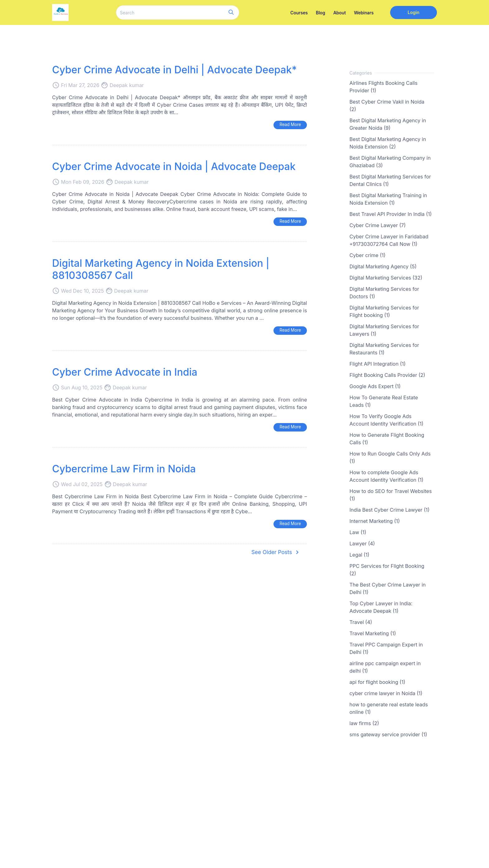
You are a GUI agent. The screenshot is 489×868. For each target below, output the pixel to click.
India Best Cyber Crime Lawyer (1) (390, 510)
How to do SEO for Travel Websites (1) (391, 495)
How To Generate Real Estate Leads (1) (384, 401)
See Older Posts (275, 554)
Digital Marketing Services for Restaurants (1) (384, 349)
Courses (299, 13)
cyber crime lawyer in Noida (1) (386, 693)
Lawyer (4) (362, 544)
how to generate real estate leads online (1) (389, 708)
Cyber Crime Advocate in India (125, 373)
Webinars (364, 13)
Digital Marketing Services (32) (386, 278)
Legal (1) (360, 555)
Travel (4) (361, 622)
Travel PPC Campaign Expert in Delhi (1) (386, 648)
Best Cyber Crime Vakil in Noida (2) (387, 105)
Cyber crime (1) (368, 255)
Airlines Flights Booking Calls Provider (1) (384, 87)
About (340, 13)
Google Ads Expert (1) (375, 386)
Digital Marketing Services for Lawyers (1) (384, 330)
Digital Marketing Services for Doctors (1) (384, 293)
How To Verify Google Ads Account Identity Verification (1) (387, 420)
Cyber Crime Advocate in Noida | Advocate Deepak (174, 167)
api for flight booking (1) (378, 682)
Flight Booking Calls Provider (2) (387, 375)
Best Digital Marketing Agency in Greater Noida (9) (388, 124)
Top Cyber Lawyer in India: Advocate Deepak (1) (381, 607)
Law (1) (358, 532)
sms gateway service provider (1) (388, 734)
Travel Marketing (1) (373, 633)
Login (414, 12)
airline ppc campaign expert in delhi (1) (385, 667)
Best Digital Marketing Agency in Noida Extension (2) (388, 143)
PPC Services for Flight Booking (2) (387, 570)
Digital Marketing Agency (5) (383, 266)
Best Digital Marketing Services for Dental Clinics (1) (390, 180)
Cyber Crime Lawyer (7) (378, 225)
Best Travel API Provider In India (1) (391, 214)
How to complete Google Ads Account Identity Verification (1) (387, 476)
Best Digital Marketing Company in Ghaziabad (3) (390, 162)
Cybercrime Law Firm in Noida (124, 470)
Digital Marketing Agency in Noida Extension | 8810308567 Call (161, 270)
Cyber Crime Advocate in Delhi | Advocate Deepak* (174, 70)
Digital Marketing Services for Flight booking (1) (384, 311)
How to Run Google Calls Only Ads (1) (390, 457)
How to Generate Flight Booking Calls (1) (387, 439)
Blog (321, 13)
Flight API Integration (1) (378, 364)
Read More (290, 125)
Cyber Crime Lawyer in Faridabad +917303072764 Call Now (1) (389, 240)
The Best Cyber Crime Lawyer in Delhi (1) (388, 588)
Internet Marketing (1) (375, 521)
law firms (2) (364, 723)
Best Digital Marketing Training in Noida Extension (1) (388, 199)
